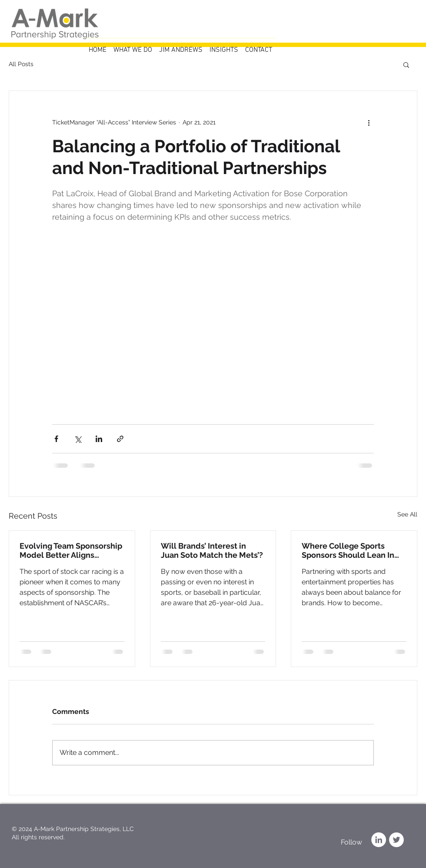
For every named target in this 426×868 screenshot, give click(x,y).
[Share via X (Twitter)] (78, 439)
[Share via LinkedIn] (99, 439)
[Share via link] (120, 439)
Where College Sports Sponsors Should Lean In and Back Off (348, 550)
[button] (406, 64)
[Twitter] (396, 840)
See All (407, 514)
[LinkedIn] (379, 840)
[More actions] (369, 122)
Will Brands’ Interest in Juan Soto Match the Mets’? (212, 550)
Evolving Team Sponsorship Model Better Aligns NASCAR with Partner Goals (71, 550)
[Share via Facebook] (56, 439)
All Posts (21, 64)
